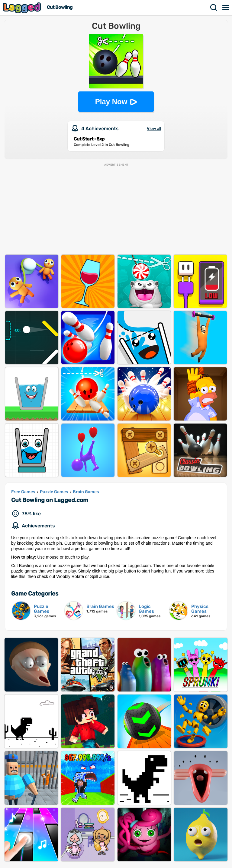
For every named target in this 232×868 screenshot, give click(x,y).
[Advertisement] (116, 209)
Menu (226, 8)
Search (214, 8)
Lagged (23, 8)
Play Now (111, 102)
